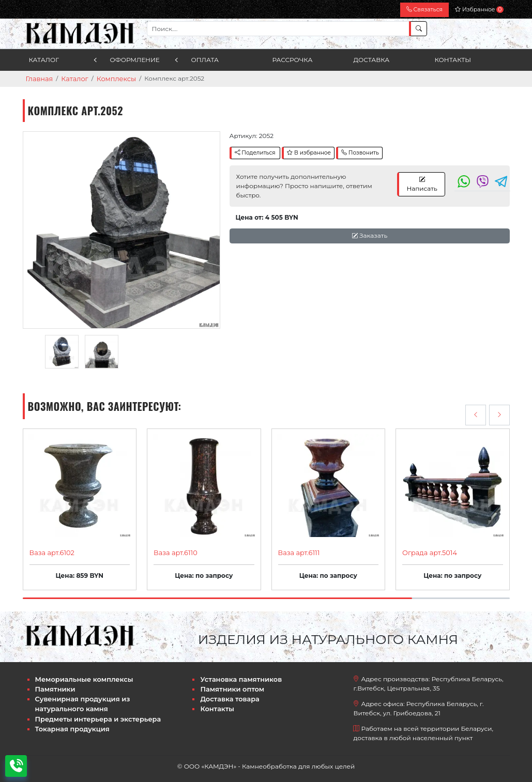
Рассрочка (293, 60)
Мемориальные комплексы (81, 677)
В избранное (309, 152)
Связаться (424, 10)
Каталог (44, 60)
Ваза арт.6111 (298, 552)
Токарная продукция (70, 724)
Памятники (54, 687)
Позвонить (360, 152)
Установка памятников (238, 677)
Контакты (453, 60)
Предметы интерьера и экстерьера (94, 715)
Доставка (372, 60)
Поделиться (255, 152)
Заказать (369, 235)
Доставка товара (228, 696)
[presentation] (476, 415)
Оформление (135, 60)
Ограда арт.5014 (428, 552)
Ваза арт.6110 (174, 552)
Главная (39, 78)
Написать (422, 183)
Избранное (479, 10)
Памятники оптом (230, 687)
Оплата (205, 60)
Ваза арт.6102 (50, 552)
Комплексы (111, 78)
